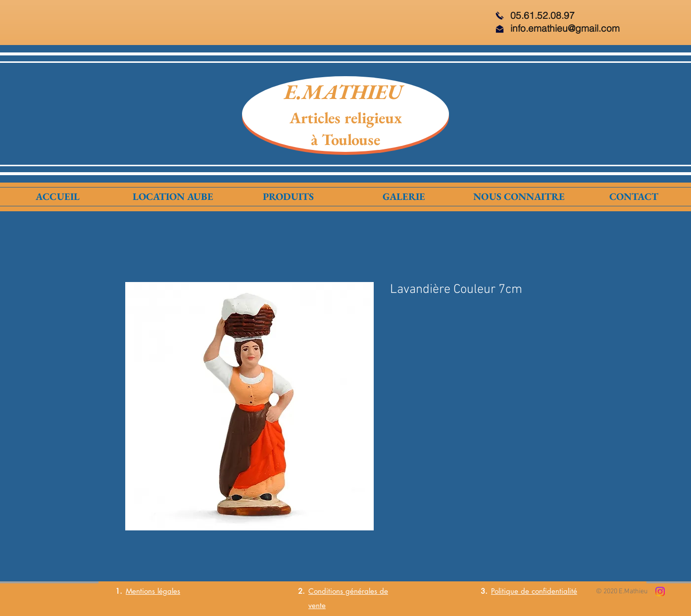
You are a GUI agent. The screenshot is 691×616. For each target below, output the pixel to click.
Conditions (326, 591)
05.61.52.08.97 (543, 15)
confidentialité (554, 591)
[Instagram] (660, 592)
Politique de (511, 591)
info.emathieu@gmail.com (565, 28)
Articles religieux (346, 118)
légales (168, 591)
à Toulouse (345, 140)
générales (360, 591)
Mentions (140, 591)
